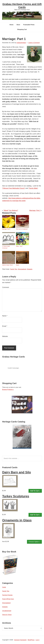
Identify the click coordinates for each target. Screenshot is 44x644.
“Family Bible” (33, 188)
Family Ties (14, 269)
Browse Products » (8, 390)
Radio (17, 265)
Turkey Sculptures (16, 496)
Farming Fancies (7, 595)
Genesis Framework (20, 640)
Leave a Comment (34, 43)
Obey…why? (19, 246)
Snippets (30, 269)
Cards (4, 587)
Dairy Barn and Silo (17, 472)
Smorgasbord (22, 269)
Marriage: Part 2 (35, 210)
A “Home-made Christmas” (6, 247)
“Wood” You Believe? (11, 210)
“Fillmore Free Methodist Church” (14, 188)
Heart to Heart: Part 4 (8, 265)
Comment (6, 287)
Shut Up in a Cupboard (22, 229)
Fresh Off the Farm (8, 599)
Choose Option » (34, 542)
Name (5, 316)
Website (5, 336)
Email (5, 326)
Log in (38, 640)
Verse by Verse (7, 615)
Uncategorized (7, 611)
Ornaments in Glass (17, 520)
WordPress (31, 640)
